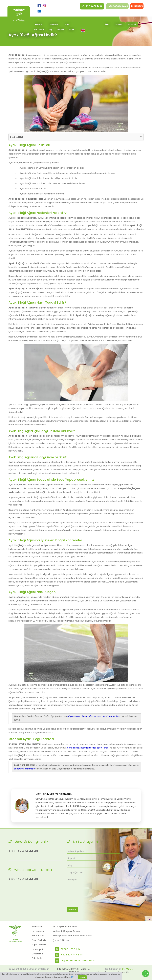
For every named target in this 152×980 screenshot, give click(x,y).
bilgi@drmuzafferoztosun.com (78, 961)
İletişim (71, 32)
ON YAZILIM (128, 969)
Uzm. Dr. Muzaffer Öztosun (54, 794)
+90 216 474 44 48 (90, 6)
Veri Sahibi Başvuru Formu (66, 931)
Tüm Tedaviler (39, 32)
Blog (51, 32)
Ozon (67, 26)
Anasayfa (39, 26)
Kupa (107, 26)
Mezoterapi (132, 26)
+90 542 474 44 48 (116, 6)
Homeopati (119, 26)
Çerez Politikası (61, 940)
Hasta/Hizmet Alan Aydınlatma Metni (72, 936)
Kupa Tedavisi (39, 945)
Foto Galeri (37, 958)
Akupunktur (54, 26)
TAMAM (82, 977)
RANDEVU (137, 6)
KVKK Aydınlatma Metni (65, 927)
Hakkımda (60, 32)
